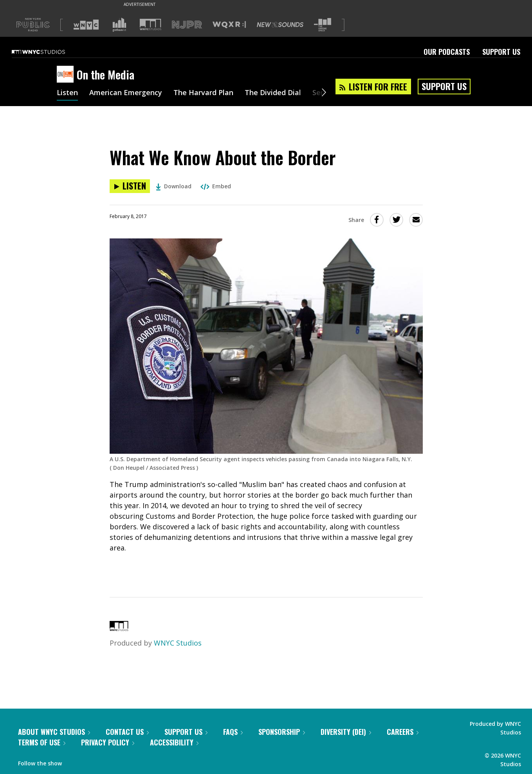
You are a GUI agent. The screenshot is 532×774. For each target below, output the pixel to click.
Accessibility (174, 742)
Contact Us (127, 732)
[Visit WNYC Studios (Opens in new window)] (151, 24)
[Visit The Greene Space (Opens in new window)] (323, 25)
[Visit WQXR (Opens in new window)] (229, 25)
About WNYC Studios (54, 732)
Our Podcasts (447, 52)
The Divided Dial (273, 93)
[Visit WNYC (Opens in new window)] (86, 25)
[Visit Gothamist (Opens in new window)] (119, 25)
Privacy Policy (108, 742)
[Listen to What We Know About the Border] (130, 186)
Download (174, 186)
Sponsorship (282, 732)
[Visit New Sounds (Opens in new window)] (280, 25)
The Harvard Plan (203, 93)
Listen (67, 93)
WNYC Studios (178, 643)
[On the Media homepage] (67, 75)
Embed (216, 186)
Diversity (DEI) (346, 732)
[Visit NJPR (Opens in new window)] (187, 25)
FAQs (233, 732)
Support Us (501, 52)
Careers (403, 732)
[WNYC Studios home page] (48, 52)
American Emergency (126, 93)
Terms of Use (42, 742)
